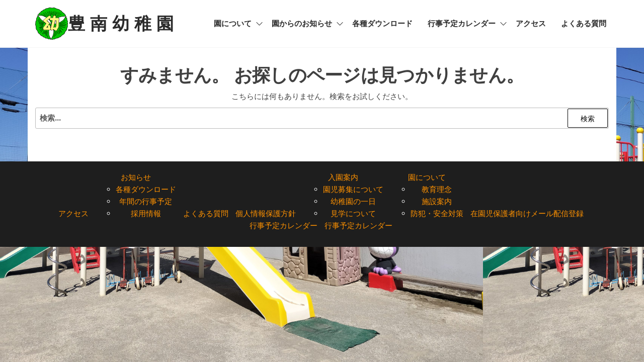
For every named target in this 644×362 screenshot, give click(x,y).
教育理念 (437, 189)
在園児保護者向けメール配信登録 (527, 213)
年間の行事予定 (146, 201)
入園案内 (343, 177)
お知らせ (136, 177)
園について (233, 23)
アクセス (531, 23)
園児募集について (353, 189)
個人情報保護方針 (266, 213)
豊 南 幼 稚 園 (121, 24)
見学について (353, 213)
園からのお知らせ (302, 23)
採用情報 (146, 213)
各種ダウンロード (382, 23)
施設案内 (437, 201)
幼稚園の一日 (353, 201)
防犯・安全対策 (437, 213)
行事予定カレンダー (462, 23)
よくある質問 (584, 23)
